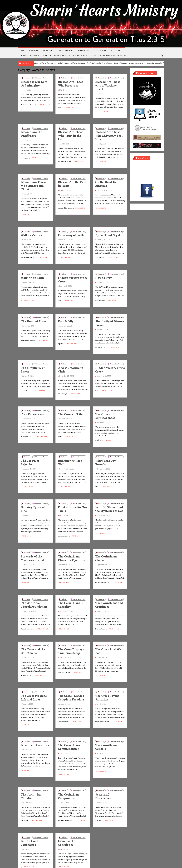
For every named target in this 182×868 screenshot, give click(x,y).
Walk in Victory (31, 231)
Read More (45, 103)
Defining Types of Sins (33, 496)
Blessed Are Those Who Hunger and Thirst (33, 183)
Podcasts (27, 78)
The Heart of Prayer (34, 314)
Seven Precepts (130, 63)
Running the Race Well (70, 451)
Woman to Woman (42, 78)
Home (23, 50)
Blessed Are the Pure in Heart (72, 181)
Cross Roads (116, 50)
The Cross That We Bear (108, 634)
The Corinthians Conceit (106, 727)
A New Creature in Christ (71, 361)
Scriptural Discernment (104, 775)
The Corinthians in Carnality (71, 589)
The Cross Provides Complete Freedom (71, 679)
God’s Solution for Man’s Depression (51, 63)
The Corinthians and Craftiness (109, 589)
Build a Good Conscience (29, 820)
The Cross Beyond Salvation (107, 679)
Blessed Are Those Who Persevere (71, 84)
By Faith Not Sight (108, 231)
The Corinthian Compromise (68, 775)
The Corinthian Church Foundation (34, 589)
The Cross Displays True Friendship (71, 634)
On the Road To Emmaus (106, 181)
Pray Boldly (66, 314)
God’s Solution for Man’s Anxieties (81, 63)
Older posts (27, 857)
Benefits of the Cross (35, 725)
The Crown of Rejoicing (30, 451)
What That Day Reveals (105, 451)
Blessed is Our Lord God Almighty (34, 84)
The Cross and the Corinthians (33, 634)
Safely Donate (84, 50)
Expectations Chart (146, 63)
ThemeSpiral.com (113, 863)
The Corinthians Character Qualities (71, 544)
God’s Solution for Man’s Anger (109, 63)
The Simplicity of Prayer (33, 361)
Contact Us (100, 50)
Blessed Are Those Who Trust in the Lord (71, 134)
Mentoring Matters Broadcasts (70, 56)
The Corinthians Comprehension (69, 727)
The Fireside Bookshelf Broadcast (107, 56)
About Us (33, 50)
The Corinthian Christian (31, 775)
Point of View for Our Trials (73, 496)
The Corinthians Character (106, 544)
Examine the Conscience (67, 820)
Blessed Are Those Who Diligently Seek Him (109, 134)
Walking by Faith (32, 272)
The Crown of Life (70, 404)
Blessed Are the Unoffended (31, 132)
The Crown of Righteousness (105, 406)
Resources (48, 50)
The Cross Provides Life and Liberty (34, 679)
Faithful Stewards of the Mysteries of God (109, 496)
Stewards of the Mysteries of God (32, 544)
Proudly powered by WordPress (74, 863)
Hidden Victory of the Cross (73, 274)
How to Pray (103, 272)
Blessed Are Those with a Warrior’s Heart (108, 86)
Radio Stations (66, 50)
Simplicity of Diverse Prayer (110, 316)
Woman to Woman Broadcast (34, 56)
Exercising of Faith (71, 231)
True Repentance (32, 404)
